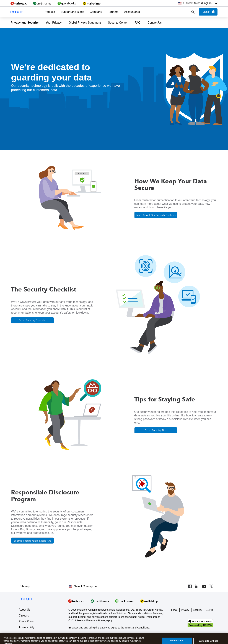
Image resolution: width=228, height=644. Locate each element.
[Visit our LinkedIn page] (197, 586)
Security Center (118, 23)
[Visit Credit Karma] (100, 601)
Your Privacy (54, 23)
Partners (113, 12)
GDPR (209, 610)
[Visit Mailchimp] (149, 601)
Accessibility (26, 627)
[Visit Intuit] (76, 601)
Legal (174, 610)
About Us (25, 610)
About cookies (76, 635)
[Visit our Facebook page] (190, 586)
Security (197, 610)
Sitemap (25, 586)
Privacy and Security (24, 23)
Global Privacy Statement (85, 23)
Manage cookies (95, 635)
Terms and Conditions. (137, 628)
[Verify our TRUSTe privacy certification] (200, 623)
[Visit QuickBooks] (125, 601)
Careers (24, 616)
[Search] (193, 12)
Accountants (132, 12)
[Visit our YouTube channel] (204, 586)
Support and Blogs (72, 12)
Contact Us (155, 23)
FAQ (138, 23)
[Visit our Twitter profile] (211, 586)
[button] (49, 12)
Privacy (185, 610)
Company (96, 12)
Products (49, 12)
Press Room (27, 621)
